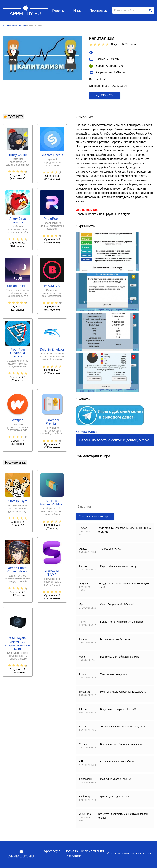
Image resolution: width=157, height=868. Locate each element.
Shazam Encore (52, 155)
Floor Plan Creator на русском (18, 353)
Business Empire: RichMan (52, 503)
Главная (59, 10)
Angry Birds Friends (18, 221)
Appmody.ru (25, 10)
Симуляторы (18, 25)
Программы (99, 10)
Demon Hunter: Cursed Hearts (18, 570)
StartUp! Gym (18, 501)
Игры (77, 10)
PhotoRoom (52, 219)
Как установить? (86, 432)
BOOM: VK (52, 286)
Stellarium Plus (18, 286)
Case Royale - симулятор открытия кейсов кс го (18, 643)
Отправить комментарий (95, 516)
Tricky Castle (18, 155)
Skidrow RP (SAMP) (52, 573)
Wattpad (18, 420)
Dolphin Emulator (52, 350)
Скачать (104, 96)
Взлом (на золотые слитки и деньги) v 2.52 (114, 440)
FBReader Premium (52, 422)
